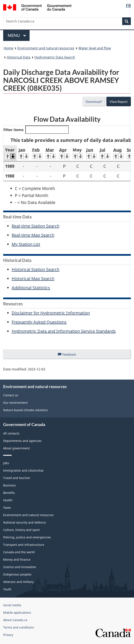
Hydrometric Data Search (55, 57)
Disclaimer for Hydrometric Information (51, 313)
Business (10, 485)
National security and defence (25, 522)
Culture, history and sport (21, 530)
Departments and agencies (22, 441)
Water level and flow (95, 48)
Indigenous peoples (17, 574)
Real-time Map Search (33, 235)
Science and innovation (20, 567)
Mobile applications (17, 613)
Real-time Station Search (36, 226)
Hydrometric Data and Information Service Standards (64, 331)
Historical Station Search (36, 269)
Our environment (15, 403)
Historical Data (19, 57)
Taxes (7, 508)
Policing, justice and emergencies (27, 537)
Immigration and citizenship (23, 470)
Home (8, 48)
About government (16, 448)
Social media (12, 605)
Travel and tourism (17, 478)
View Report (118, 101)
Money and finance (17, 559)
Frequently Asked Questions (39, 322)
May (78, 153)
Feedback (71, 355)
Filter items (36, 130)
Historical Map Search (33, 279)
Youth (7, 589)
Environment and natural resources (46, 48)
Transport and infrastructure (24, 545)
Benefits (9, 493)
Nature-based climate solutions (25, 410)
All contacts (11, 433)
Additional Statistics (31, 288)
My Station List (26, 244)
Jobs (6, 463)
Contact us (11, 395)
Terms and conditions (19, 627)
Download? (93, 101)
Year (10, 153)
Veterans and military (18, 582)
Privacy (8, 635)
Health (8, 500)
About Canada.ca (15, 620)
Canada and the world (19, 552)
